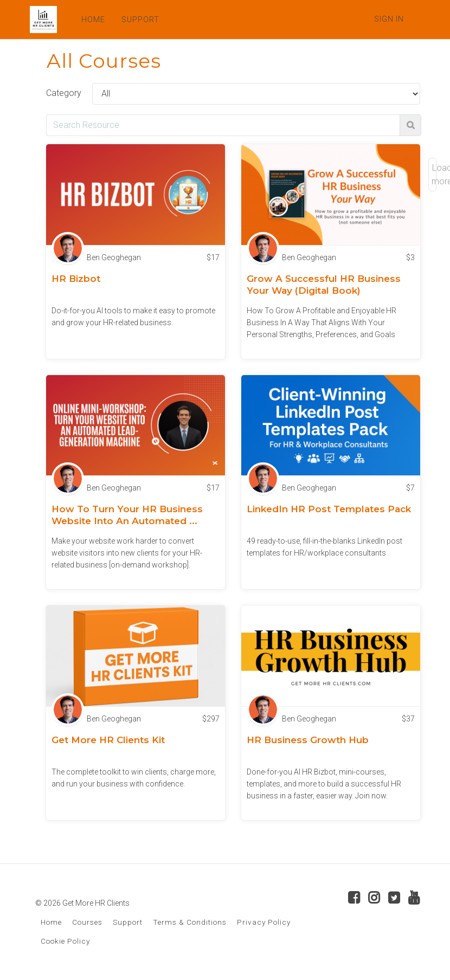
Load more (434, 175)
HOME (93, 20)
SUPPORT (140, 20)
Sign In (389, 19)
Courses (87, 922)
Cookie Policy (65, 941)
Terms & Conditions (190, 922)
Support (128, 922)
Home (51, 922)
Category (64, 93)
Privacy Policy (264, 922)
